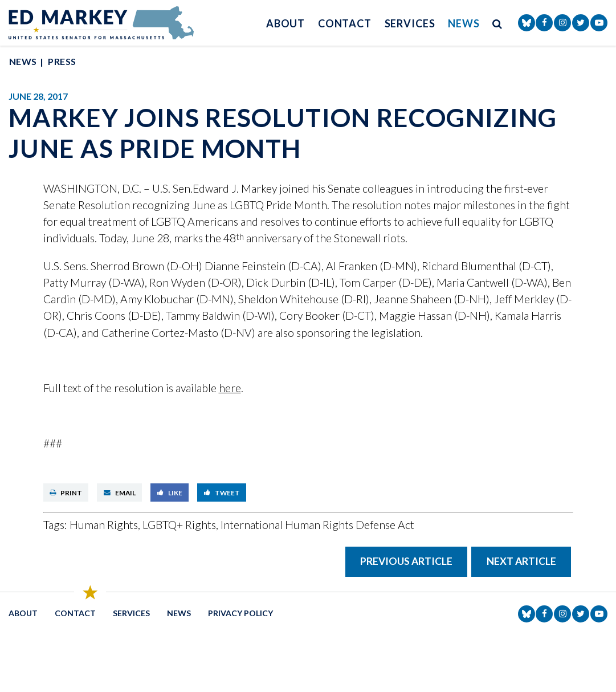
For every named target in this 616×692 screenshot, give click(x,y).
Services (410, 23)
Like (170, 492)
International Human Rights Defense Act (317, 525)
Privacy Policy (240, 613)
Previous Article (406, 561)
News (464, 23)
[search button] (497, 23)
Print (66, 492)
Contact (345, 23)
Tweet (222, 492)
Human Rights (104, 525)
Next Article (521, 561)
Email (120, 492)
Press (62, 61)
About (286, 23)
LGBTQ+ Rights (179, 525)
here (230, 388)
